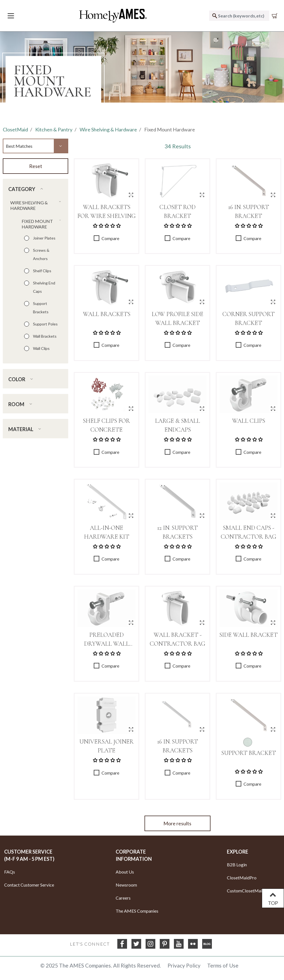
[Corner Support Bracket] (248, 287)
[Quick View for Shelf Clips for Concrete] (131, 408)
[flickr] (193, 944)
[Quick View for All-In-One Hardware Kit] (131, 516)
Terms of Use (223, 965)
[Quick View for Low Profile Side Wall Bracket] (202, 302)
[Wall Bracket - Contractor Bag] (177, 608)
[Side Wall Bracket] (248, 608)
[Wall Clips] (248, 394)
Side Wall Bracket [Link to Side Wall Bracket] (248, 635)
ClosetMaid (15, 129)
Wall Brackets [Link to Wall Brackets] (107, 314)
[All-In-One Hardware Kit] (106, 501)
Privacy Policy (184, 965)
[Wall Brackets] (106, 287)
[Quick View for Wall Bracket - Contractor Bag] (202, 623)
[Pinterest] (165, 944)
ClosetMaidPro (242, 878)
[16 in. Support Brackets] (177, 715)
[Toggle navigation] (11, 16)
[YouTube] (179, 944)
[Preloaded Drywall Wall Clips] (106, 608)
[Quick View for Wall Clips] (273, 408)
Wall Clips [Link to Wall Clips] (249, 421)
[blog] (207, 944)
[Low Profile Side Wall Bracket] (177, 287)
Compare (110, 238)
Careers (123, 898)
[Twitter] (136, 944)
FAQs (10, 872)
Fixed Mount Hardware (170, 129)
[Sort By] (35, 146)
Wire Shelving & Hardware (108, 129)
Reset (36, 166)
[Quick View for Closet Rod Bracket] (202, 195)
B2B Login (237, 865)
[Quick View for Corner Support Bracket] (273, 302)
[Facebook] (122, 944)
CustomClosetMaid (246, 891)
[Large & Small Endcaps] (177, 394)
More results (177, 823)
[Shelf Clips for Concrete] (106, 394)
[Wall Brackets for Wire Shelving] (106, 181)
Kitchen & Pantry (54, 129)
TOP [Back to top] (273, 898)
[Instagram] (150, 944)
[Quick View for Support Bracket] (273, 729)
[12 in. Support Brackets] (177, 501)
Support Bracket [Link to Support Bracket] (249, 753)
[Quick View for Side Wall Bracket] (273, 623)
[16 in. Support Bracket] (248, 181)
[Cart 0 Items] (276, 16)
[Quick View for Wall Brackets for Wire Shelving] (131, 195)
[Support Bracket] (248, 715)
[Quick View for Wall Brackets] (131, 302)
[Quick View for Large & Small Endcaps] (202, 408)
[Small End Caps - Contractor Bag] (248, 501)
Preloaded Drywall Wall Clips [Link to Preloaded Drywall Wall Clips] (107, 644)
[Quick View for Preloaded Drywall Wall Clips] (131, 623)
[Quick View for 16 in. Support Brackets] (202, 729)
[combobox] (239, 16)
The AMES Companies (137, 911)
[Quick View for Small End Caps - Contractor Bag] (273, 516)
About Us (125, 872)
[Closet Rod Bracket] (177, 181)
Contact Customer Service (29, 885)
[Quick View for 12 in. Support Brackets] (202, 516)
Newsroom (126, 885)
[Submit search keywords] (215, 16)
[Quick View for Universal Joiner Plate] (131, 729)
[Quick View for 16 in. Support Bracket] (273, 195)
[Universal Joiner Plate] (106, 715)
